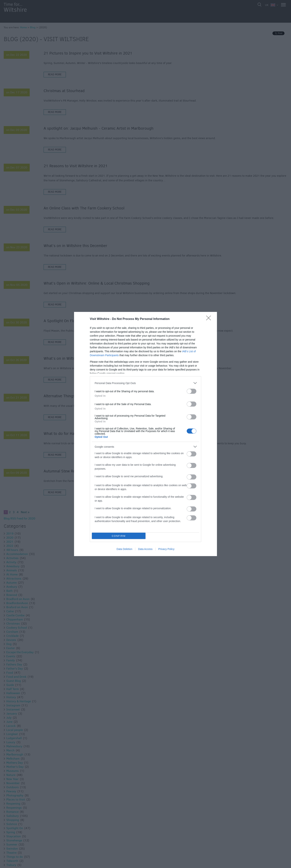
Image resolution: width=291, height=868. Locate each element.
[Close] (210, 319)
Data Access (145, 549)
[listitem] (145, 383)
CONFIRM (119, 536)
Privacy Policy (166, 549)
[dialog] (145, 434)
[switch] (192, 391)
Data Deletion (124, 549)
